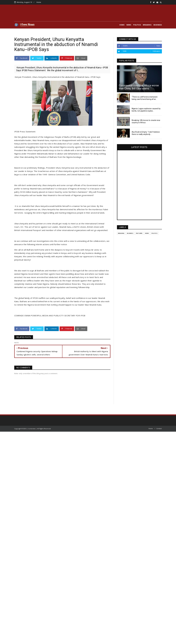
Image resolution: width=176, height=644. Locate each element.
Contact (159, 428)
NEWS (129, 25)
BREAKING (147, 25)
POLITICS (137, 25)
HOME (122, 25)
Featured (139, 233)
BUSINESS (158, 25)
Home (39, 2)
